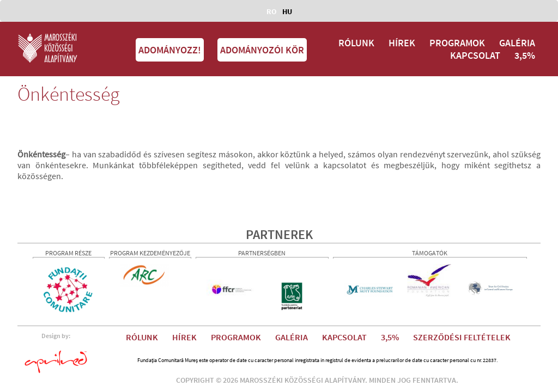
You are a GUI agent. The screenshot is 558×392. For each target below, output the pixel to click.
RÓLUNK (356, 43)
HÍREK (402, 43)
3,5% (525, 55)
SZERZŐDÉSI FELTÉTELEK (462, 337)
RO (272, 11)
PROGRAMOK (457, 43)
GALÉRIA (517, 43)
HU (287, 11)
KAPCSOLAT (475, 55)
